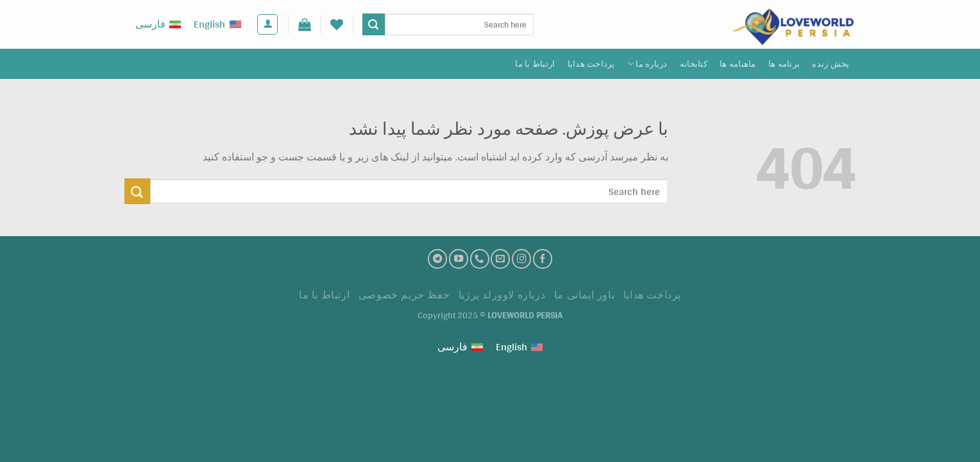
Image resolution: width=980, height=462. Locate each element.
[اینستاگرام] (521, 259)
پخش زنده (831, 64)
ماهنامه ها (738, 64)
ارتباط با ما (535, 64)
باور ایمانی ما (585, 295)
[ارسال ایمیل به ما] (500, 259)
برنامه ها (784, 64)
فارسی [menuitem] (150, 24)
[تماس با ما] (480, 259)
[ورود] (267, 24)
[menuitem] (217, 25)
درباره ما (647, 64)
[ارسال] (373, 24)
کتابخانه (694, 64)
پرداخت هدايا (591, 64)
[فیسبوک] (543, 259)
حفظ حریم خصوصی (404, 295)
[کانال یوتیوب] (459, 259)
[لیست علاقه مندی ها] (337, 24)
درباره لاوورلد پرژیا (502, 295)
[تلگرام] (437, 259)
